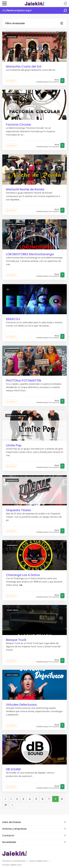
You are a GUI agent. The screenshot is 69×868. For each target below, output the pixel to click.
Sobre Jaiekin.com (38, 861)
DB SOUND (13, 769)
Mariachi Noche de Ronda (25, 189)
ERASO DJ (13, 319)
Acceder (65, 4)
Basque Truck (16, 640)
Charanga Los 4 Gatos (23, 575)
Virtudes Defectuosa (21, 705)
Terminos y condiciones (14, 861)
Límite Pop (14, 445)
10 (6, 805)
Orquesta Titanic (19, 510)
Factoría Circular (19, 125)
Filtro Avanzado (15, 23)
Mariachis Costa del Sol (24, 66)
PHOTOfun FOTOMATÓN (24, 381)
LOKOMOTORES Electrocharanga (30, 254)
